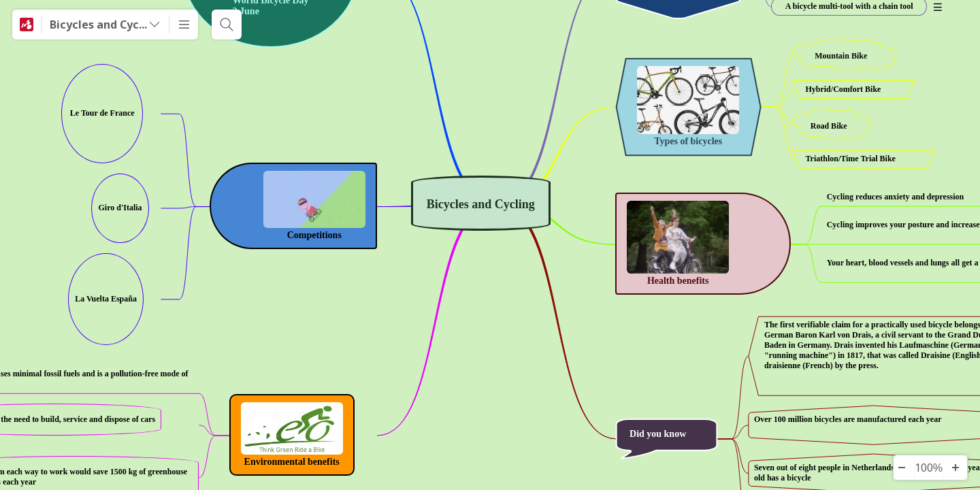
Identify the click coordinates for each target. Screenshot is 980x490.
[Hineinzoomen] (955, 468)
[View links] (152, 114)
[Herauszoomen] (902, 468)
